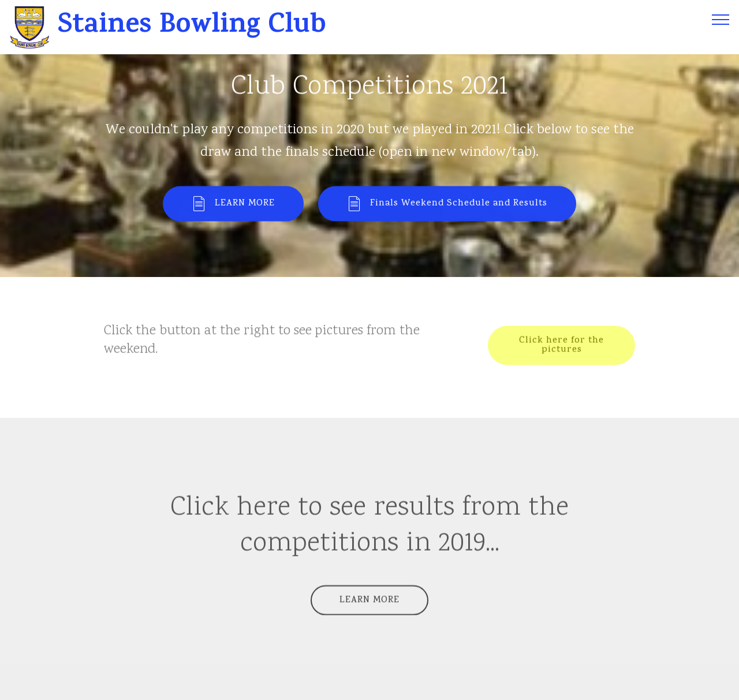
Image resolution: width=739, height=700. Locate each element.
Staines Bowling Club (196, 27)
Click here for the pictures (561, 346)
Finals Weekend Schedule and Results (447, 205)
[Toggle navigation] (721, 19)
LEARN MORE (233, 205)
